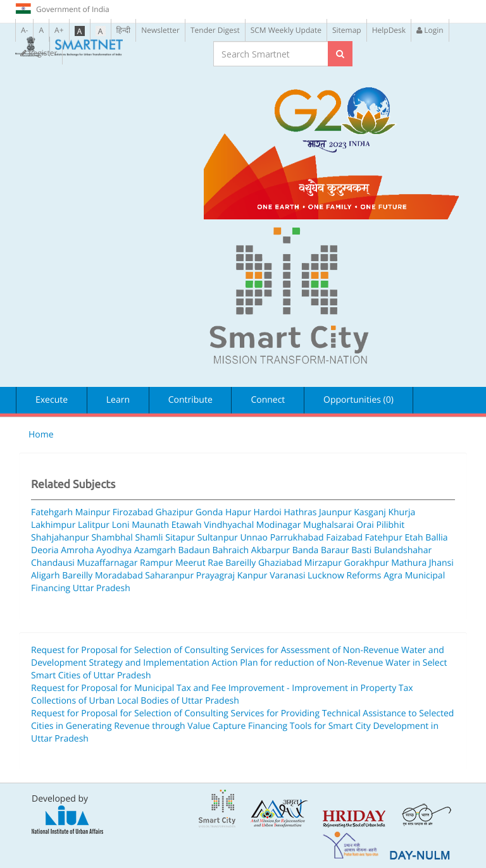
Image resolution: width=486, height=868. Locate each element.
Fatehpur (384, 538)
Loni (121, 525)
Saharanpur (169, 576)
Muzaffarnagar (108, 563)
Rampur (156, 563)
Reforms (364, 576)
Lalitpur (94, 525)
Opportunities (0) (358, 400)
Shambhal (112, 538)
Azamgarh (155, 550)
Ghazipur (175, 512)
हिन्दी (124, 30)
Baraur (335, 550)
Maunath (150, 525)
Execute (52, 400)
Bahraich (230, 550)
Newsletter (160, 30)
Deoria (45, 550)
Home (41, 435)
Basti (361, 550)
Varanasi (287, 576)
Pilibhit (390, 525)
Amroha (77, 550)
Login (430, 30)
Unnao (254, 538)
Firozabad (133, 512)
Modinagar (279, 525)
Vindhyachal (229, 525)
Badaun (194, 550)
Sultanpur (218, 538)
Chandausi (53, 563)
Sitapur (180, 538)
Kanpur (252, 576)
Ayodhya (114, 550)
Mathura (409, 563)
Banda (306, 550)
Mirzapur (323, 563)
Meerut (190, 563)
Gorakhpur (367, 563)
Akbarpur (271, 550)
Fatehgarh (52, 512)
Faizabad (344, 538)
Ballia (436, 538)
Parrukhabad (297, 538)
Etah (414, 538)
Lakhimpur (53, 525)
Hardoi (268, 512)
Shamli (149, 538)
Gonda (209, 512)
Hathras (301, 512)
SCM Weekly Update (286, 30)
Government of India (62, 9)
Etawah (187, 525)
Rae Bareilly (232, 563)
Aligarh (46, 576)
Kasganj (370, 512)
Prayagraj (215, 576)
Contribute (190, 400)
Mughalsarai (328, 525)
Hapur (238, 512)
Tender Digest (215, 30)
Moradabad (119, 576)
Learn (118, 400)
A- (24, 30)
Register (39, 53)
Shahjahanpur (60, 538)
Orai (365, 525)
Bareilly (77, 576)
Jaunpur (335, 512)
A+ (59, 30)
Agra (393, 576)
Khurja (402, 512)
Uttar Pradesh (102, 588)
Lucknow (326, 576)
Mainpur (93, 512)
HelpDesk (389, 30)
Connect (268, 400)
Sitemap (347, 30)
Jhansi (441, 563)
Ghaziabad (280, 563)
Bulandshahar (403, 550)
